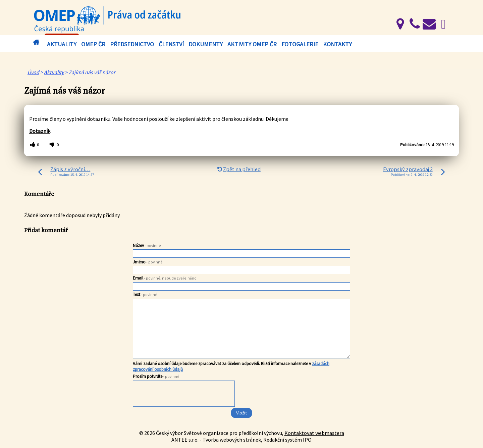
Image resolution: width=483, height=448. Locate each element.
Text (145, 294)
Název (147, 245)
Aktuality (62, 44)
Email (165, 278)
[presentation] (184, 395)
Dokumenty (206, 44)
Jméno (148, 262)
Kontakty (337, 44)
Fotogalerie (300, 44)
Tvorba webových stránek (232, 440)
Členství (171, 44)
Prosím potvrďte (156, 376)
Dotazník (40, 131)
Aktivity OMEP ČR (252, 44)
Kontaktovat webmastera (314, 433)
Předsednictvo (132, 44)
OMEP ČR (93, 44)
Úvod (36, 42)
